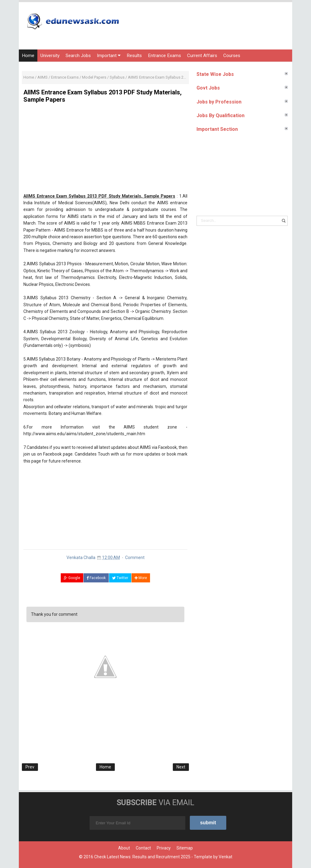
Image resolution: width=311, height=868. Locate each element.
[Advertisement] (105, 150)
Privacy (164, 848)
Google (72, 578)
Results (134, 56)
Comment (135, 558)
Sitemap (185, 848)
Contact (143, 848)
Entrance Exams (164, 56)
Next (181, 767)
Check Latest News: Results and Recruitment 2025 (142, 857)
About (124, 848)
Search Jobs (78, 56)
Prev (30, 767)
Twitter (120, 578)
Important (109, 56)
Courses (232, 56)
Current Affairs (202, 56)
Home (28, 56)
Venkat (226, 857)
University (50, 56)
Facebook (96, 578)
